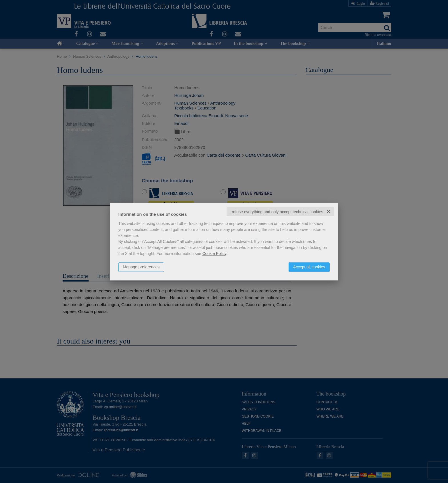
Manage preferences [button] (141, 267)
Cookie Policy (214, 254)
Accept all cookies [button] (309, 267)
